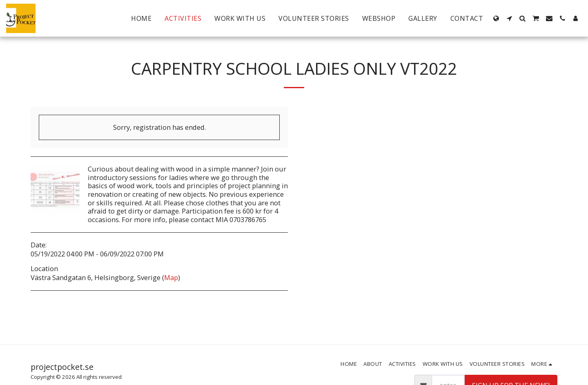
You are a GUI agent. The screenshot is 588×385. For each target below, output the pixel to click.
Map (171, 277)
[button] (509, 18)
